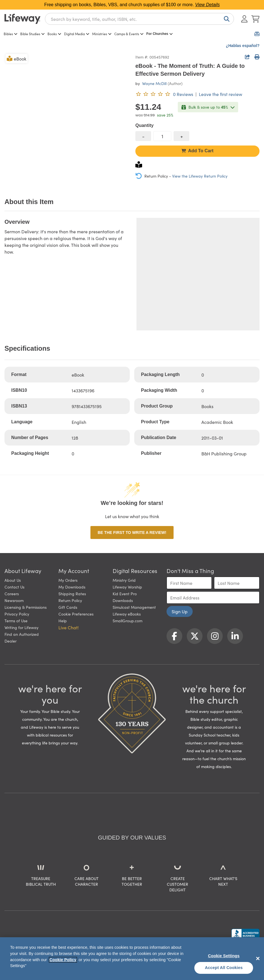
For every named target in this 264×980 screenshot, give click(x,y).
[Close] (258, 958)
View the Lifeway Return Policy (200, 176)
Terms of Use (16, 621)
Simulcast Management (134, 607)
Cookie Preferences (76, 614)
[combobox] (139, 19)
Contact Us (14, 587)
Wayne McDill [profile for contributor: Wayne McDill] (154, 83)
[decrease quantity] (143, 136)
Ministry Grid (124, 580)
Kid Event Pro (125, 594)
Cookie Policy (63, 960)
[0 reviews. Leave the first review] (164, 94)
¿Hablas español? (243, 46)
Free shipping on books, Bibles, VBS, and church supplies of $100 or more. (132, 5)
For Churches (160, 34)
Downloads (123, 600)
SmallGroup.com (128, 621)
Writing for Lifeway (21, 627)
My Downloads (72, 587)
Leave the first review (220, 94)
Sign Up (180, 611)
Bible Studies (32, 34)
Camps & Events (129, 34)
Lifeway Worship (127, 587)
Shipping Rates (72, 594)
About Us (13, 580)
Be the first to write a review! (132, 532)
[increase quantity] (181, 136)
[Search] (226, 19)
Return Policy (70, 600)
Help (63, 621)
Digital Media (77, 34)
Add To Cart (197, 151)
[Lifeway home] (22, 19)
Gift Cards (68, 607)
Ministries (102, 34)
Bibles (11, 34)
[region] (132, 959)
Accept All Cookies (224, 968)
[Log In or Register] (244, 19)
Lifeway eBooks (127, 614)
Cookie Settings (224, 956)
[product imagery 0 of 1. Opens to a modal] (67, 115)
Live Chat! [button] (69, 627)
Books (54, 34)
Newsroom (14, 600)
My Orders (68, 580)
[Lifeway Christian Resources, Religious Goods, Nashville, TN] (245, 934)
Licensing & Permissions (26, 607)
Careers (12, 594)
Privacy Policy (17, 614)
